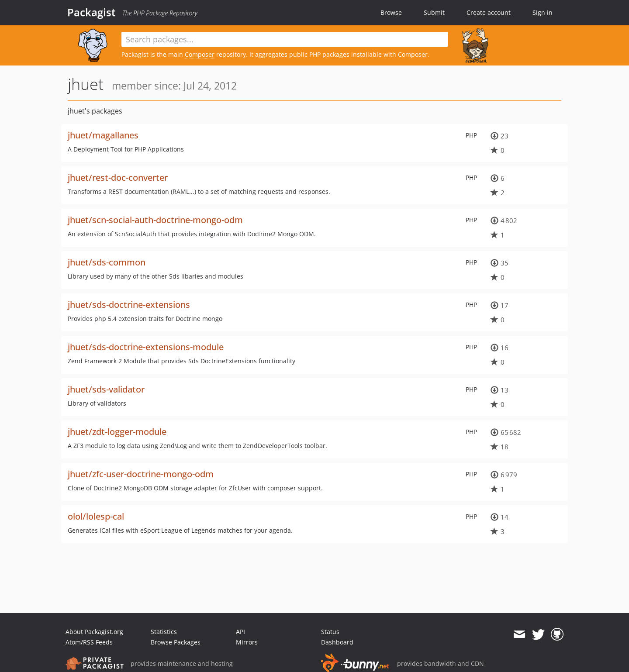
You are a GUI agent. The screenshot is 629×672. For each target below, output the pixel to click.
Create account (489, 12)
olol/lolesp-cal (96, 516)
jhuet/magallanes (103, 135)
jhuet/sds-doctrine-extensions (129, 305)
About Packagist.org (94, 632)
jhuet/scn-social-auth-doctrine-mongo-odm (155, 220)
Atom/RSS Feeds (89, 642)
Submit (434, 12)
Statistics (164, 632)
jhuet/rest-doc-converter (118, 177)
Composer (200, 54)
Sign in (543, 12)
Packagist (92, 12)
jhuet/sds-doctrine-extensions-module (146, 347)
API (240, 632)
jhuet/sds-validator (106, 389)
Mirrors (247, 642)
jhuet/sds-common (107, 262)
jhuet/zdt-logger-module (117, 432)
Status (330, 632)
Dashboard (337, 642)
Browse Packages (176, 642)
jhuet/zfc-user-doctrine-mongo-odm (141, 474)
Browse (391, 12)
